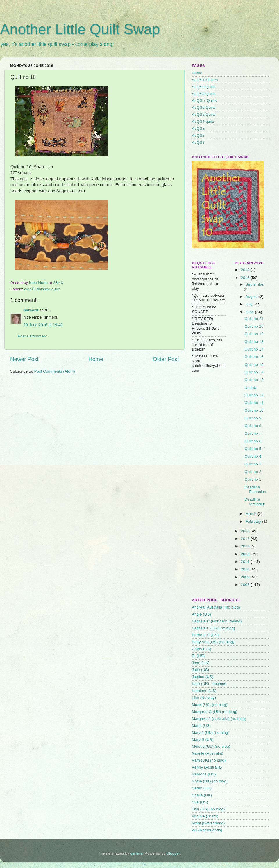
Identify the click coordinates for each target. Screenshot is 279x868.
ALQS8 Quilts (204, 94)
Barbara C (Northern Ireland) (217, 621)
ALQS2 (198, 135)
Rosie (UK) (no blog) (210, 781)
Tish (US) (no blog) (208, 809)
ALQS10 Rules (205, 80)
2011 (246, 562)
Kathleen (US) (204, 691)
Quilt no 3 (253, 464)
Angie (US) (201, 614)
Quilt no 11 (254, 403)
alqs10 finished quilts (42, 289)
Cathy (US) (202, 649)
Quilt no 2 (253, 472)
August (252, 297)
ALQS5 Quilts (204, 114)
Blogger (173, 853)
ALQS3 (198, 128)
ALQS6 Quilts (204, 107)
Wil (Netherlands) (207, 830)
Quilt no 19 (254, 334)
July (250, 304)
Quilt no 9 (253, 418)
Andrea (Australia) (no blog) (216, 607)
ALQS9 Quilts (204, 87)
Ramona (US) (204, 774)
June (250, 312)
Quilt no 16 (254, 357)
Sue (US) (200, 802)
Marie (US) (201, 726)
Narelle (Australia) (208, 753)
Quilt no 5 (253, 449)
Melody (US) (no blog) (211, 746)
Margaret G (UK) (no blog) (215, 712)
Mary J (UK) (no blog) (211, 733)
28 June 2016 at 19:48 (43, 325)
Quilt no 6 (253, 441)
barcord (31, 310)
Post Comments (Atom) (55, 371)
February (254, 521)
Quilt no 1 (253, 479)
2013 (246, 546)
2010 (246, 569)
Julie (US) (200, 670)
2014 (246, 539)
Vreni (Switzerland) (208, 823)
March (252, 514)
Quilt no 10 (254, 410)
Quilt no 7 (253, 433)
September (255, 284)
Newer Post (24, 359)
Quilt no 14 (254, 372)
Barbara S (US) (205, 635)
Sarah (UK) (202, 788)
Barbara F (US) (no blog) (213, 628)
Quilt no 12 (254, 395)
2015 (246, 531)
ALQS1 (198, 142)
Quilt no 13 (254, 380)
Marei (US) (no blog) (210, 705)
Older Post (166, 359)
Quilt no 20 (254, 326)
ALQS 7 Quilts (204, 101)
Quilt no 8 (253, 426)
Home (96, 359)
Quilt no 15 (254, 365)
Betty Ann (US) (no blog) (213, 642)
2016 (246, 278)
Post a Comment (32, 336)
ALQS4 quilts (203, 121)
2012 (246, 554)
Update (251, 388)
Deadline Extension (255, 489)
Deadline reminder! (255, 502)
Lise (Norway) (204, 698)
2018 (246, 270)
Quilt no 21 (254, 319)
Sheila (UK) (202, 795)
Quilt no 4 (253, 456)
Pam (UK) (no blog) (209, 760)
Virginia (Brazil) (205, 816)
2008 (246, 585)
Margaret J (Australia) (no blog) (219, 719)
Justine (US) (203, 677)
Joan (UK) (201, 663)
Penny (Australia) (207, 767)
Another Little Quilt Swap (80, 29)
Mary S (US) (203, 740)
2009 (246, 577)
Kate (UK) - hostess (209, 684)
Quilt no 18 (254, 342)
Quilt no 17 (254, 349)
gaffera (137, 853)
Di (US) (198, 656)
